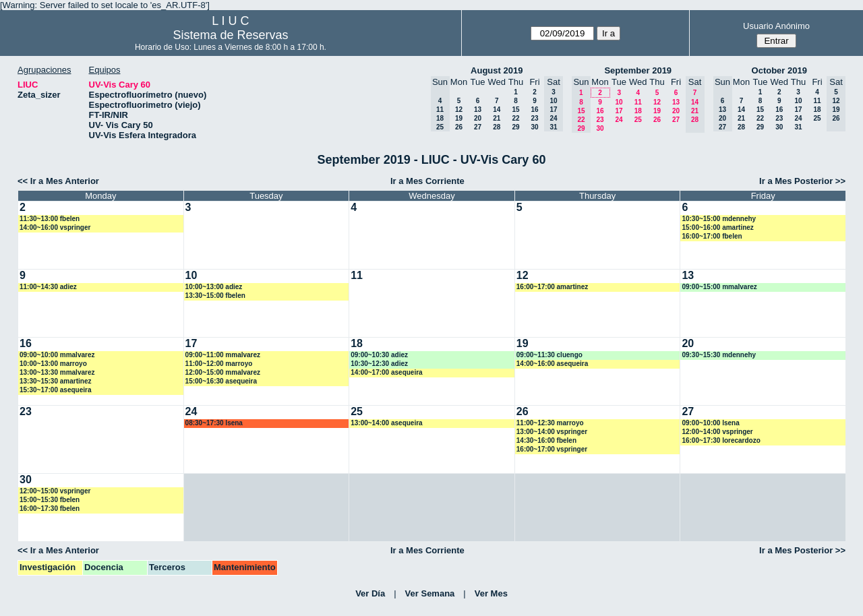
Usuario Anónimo (776, 26)
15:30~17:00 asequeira (55, 390)
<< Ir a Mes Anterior (58, 181)
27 (478, 127)
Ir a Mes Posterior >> (802, 181)
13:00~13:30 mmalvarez (57, 372)
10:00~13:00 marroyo (53, 364)
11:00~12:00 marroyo (219, 364)
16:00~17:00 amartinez (552, 287)
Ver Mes (491, 593)
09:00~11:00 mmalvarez (223, 355)
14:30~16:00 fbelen (546, 440)
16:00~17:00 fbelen (712, 236)
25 (638, 120)
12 (459, 110)
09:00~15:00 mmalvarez (719, 287)
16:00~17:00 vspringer (552, 449)
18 (638, 111)
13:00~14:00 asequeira (386, 423)
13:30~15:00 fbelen (215, 296)
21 (497, 118)
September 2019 (638, 70)
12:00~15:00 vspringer (55, 491)
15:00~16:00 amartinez (717, 227)
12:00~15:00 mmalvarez (223, 372)
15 (515, 110)
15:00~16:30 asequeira (221, 381)
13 (478, 110)
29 (515, 127)
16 (534, 110)
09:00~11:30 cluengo (549, 355)
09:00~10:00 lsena (710, 423)
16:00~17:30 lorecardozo (721, 440)
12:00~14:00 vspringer (717, 432)
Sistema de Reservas (230, 35)
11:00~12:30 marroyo (550, 423)
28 (497, 127)
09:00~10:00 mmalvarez (57, 355)
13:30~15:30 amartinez (55, 381)
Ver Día (370, 593)
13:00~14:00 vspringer (552, 432)
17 (619, 111)
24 (619, 120)
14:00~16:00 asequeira (552, 364)
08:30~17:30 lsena (214, 423)
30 (534, 127)
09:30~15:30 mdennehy (719, 355)
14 (497, 110)
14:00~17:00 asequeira (386, 372)
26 (459, 127)
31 (798, 127)
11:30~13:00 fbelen (50, 219)
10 (619, 102)
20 (478, 118)
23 (534, 118)
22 (515, 118)
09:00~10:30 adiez (379, 355)
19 (459, 118)
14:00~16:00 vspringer (55, 227)
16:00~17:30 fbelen (50, 509)
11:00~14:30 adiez (48, 287)
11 (638, 102)
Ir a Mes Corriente (427, 181)
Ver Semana (430, 593)
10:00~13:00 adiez (214, 287)
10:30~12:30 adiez (379, 364)
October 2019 (779, 70)
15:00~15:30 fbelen (50, 500)
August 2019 (497, 70)
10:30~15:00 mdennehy (719, 219)
